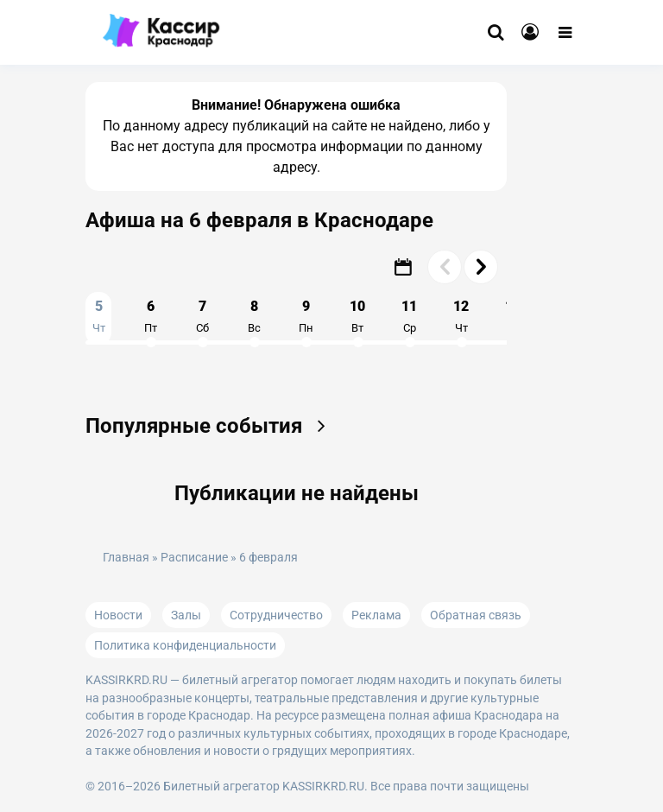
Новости (118, 615)
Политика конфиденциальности (185, 645)
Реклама (376, 615)
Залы (186, 615)
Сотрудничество (276, 615)
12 (461, 316)
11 (409, 316)
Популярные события (211, 426)
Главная (126, 558)
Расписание (194, 558)
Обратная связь (476, 615)
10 (357, 316)
